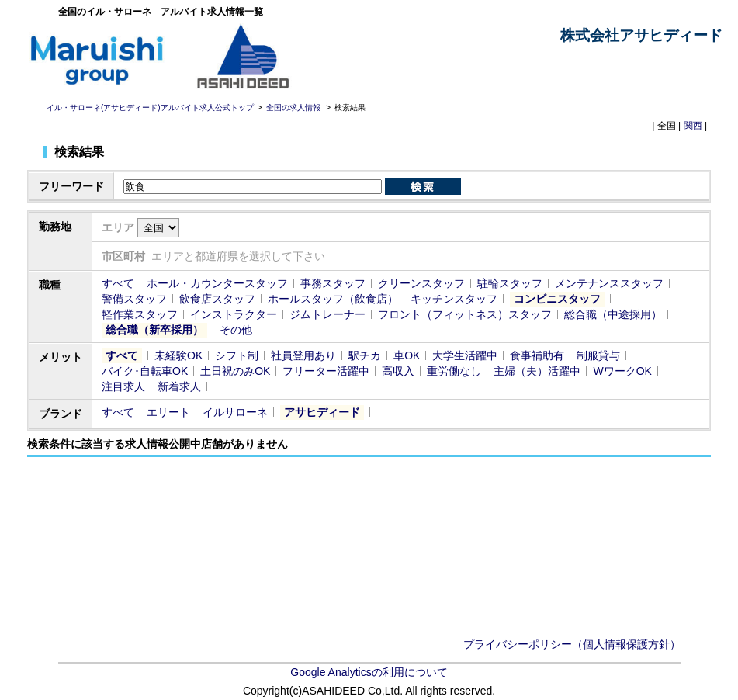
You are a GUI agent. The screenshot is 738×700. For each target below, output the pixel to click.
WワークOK (622, 371)
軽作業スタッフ (140, 314)
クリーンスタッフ (421, 283)
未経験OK (178, 355)
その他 (236, 330)
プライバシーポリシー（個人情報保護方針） (572, 644)
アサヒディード (322, 412)
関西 (693, 126)
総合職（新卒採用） (154, 330)
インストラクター (234, 314)
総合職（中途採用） (613, 314)
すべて (118, 283)
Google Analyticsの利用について (369, 672)
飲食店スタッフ (217, 299)
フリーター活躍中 (326, 371)
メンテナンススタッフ (609, 283)
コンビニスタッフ (557, 299)
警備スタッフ (134, 299)
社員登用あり (303, 355)
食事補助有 (537, 355)
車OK (407, 355)
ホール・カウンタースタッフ (217, 283)
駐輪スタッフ (510, 283)
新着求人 (179, 386)
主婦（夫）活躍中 (537, 371)
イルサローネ (235, 412)
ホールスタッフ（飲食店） (333, 299)
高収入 (398, 371)
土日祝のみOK (235, 371)
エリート (168, 412)
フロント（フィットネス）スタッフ (465, 314)
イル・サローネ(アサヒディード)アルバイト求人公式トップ (150, 107)
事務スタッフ (333, 283)
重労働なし (454, 371)
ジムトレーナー (327, 314)
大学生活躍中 (465, 355)
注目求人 (123, 386)
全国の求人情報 (295, 107)
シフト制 (237, 355)
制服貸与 (598, 355)
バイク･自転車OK (145, 371)
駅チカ (365, 355)
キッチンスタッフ (454, 299)
